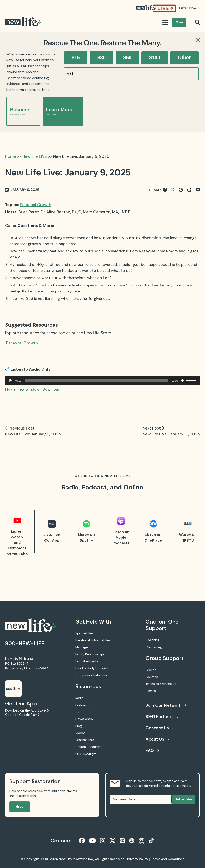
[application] (102, 380)
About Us (157, 739)
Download (51, 389)
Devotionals (84, 719)
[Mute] (182, 380)
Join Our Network (166, 705)
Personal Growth (36, 205)
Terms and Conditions (168, 859)
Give (179, 22)
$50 (127, 58)
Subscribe (183, 799)
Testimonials (85, 740)
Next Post (152, 428)
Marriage (82, 647)
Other (184, 58)
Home (11, 156)
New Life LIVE (35, 156)
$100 (155, 58)
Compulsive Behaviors (92, 675)
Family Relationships (90, 654)
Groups (151, 670)
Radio (79, 698)
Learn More (59, 111)
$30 (102, 58)
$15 (76, 58)
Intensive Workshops (161, 684)
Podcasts (82, 705)
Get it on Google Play (22, 715)
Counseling (154, 647)
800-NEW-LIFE (25, 643)
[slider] (97, 380)
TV (77, 712)
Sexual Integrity (87, 661)
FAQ (152, 751)
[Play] (11, 380)
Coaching (153, 640)
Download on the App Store (27, 710)
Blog (79, 726)
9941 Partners (162, 716)
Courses (152, 677)
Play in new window (22, 389)
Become (19, 111)
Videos (80, 733)
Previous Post (22, 428)
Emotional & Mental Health (95, 640)
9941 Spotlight (86, 754)
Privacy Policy (138, 859)
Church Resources (89, 747)
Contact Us (160, 728)
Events (151, 691)
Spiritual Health (86, 633)
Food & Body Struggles (92, 668)
